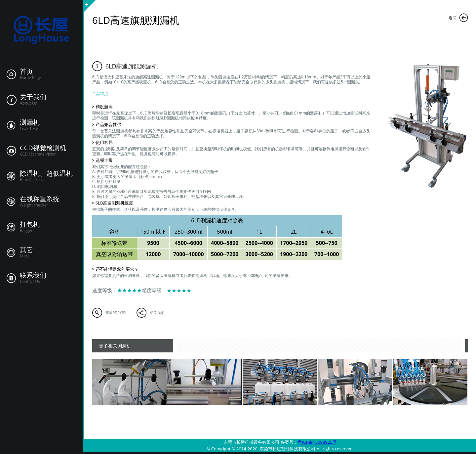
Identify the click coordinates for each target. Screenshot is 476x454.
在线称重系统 (40, 199)
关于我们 (33, 97)
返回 (453, 18)
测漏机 (30, 122)
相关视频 (157, 313)
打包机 (30, 224)
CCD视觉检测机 (43, 148)
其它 (26, 250)
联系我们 (33, 275)
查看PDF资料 (116, 313)
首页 (26, 71)
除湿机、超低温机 (46, 173)
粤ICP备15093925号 (317, 442)
